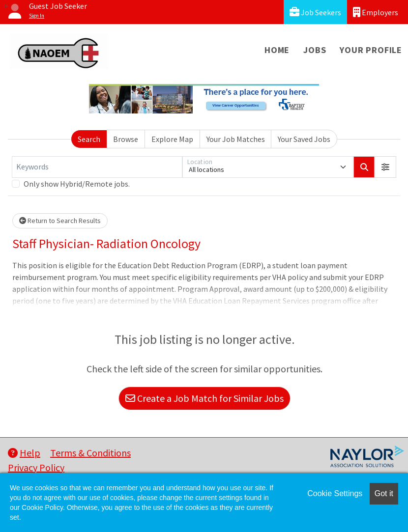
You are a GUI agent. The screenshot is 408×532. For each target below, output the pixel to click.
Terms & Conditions (90, 453)
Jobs (315, 50)
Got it (384, 493)
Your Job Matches (236, 139)
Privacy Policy (36, 467)
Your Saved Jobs (304, 139)
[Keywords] (97, 167)
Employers (376, 12)
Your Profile (371, 50)
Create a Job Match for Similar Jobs (204, 398)
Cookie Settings (335, 493)
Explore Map (172, 139)
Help (24, 453)
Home (277, 50)
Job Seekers (315, 12)
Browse (126, 139)
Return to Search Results (60, 221)
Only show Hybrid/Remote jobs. (77, 184)
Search (89, 139)
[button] (385, 167)
